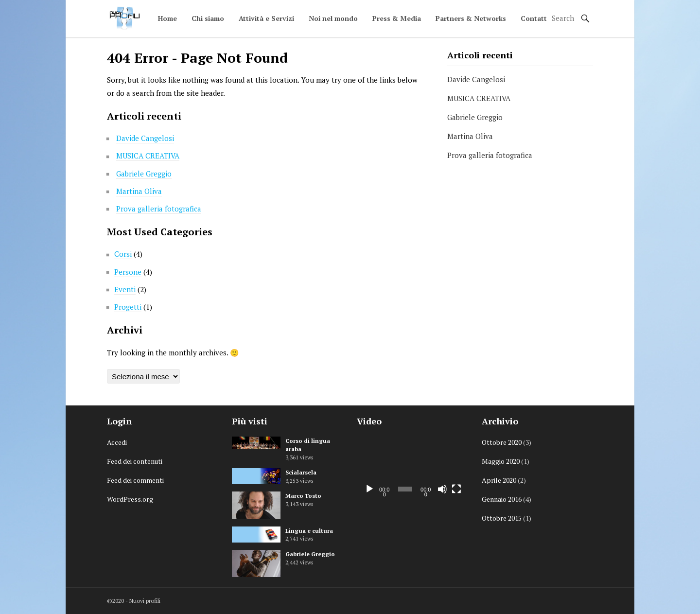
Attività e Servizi (266, 18)
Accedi (117, 442)
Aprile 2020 (499, 480)
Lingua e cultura (309, 531)
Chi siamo (208, 18)
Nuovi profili (145, 601)
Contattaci (538, 18)
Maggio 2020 (501, 461)
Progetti (128, 307)
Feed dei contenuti (135, 461)
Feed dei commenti (135, 480)
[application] (412, 468)
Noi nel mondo (333, 18)
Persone (128, 272)
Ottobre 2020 (502, 442)
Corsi (123, 254)
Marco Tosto (303, 496)
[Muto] (442, 489)
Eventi (125, 289)
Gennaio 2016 (502, 499)
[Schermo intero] (456, 489)
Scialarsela (301, 472)
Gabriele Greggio (144, 174)
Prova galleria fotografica (159, 209)
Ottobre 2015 (502, 518)
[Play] (369, 489)
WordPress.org (130, 499)
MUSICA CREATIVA (148, 156)
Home (167, 18)
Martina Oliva (139, 191)
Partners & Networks (471, 18)
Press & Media (397, 18)
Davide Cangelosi (145, 138)
